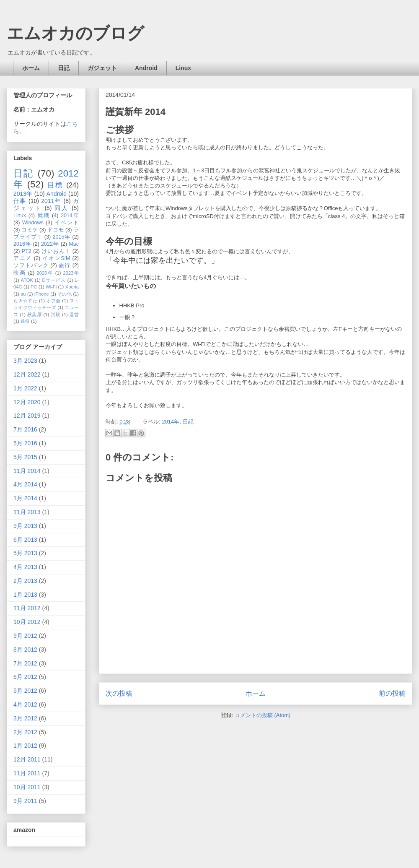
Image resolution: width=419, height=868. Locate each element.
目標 (55, 185)
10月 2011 (27, 787)
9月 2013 (25, 526)
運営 (74, 314)
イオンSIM (56, 258)
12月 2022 (27, 374)
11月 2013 (27, 512)
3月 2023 (25, 361)
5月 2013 (25, 553)
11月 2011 (27, 773)
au (23, 294)
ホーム (31, 68)
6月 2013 (25, 540)
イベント (67, 223)
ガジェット (102, 68)
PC (34, 287)
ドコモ (56, 230)
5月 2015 (25, 457)
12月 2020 (27, 402)
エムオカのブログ (75, 33)
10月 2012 (27, 622)
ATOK (27, 280)
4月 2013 (25, 567)
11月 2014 (27, 471)
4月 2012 (25, 704)
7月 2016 (25, 429)
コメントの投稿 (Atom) (263, 715)
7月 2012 (25, 663)
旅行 (65, 265)
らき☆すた (25, 301)
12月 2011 (27, 759)
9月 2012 (25, 636)
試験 (56, 314)
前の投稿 (392, 693)
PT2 (27, 251)
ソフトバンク (31, 265)
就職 (44, 216)
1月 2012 (25, 746)
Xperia (72, 287)
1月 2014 (25, 498)
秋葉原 (35, 314)
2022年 (50, 244)
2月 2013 (25, 581)
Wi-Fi (51, 287)
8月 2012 (25, 650)
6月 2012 (25, 677)
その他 (65, 294)
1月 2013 (25, 595)
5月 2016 (25, 443)
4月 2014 (25, 484)
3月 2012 (25, 718)
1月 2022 (25, 388)
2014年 (171, 422)
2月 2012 (25, 732)
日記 (64, 68)
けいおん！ (56, 251)
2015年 (61, 237)
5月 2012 (25, 691)
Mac (74, 244)
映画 (20, 273)
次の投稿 (119, 693)
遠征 (25, 321)
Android (146, 68)
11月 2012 (27, 608)
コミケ (30, 230)
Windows (33, 223)
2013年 (23, 194)
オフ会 (53, 301)
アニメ (23, 258)
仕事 (20, 201)
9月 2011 (25, 801)
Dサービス (54, 280)
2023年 (71, 273)
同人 (62, 208)
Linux (183, 68)
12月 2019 (27, 416)
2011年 (51, 201)
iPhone (42, 294)
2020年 (45, 273)
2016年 (22, 244)
